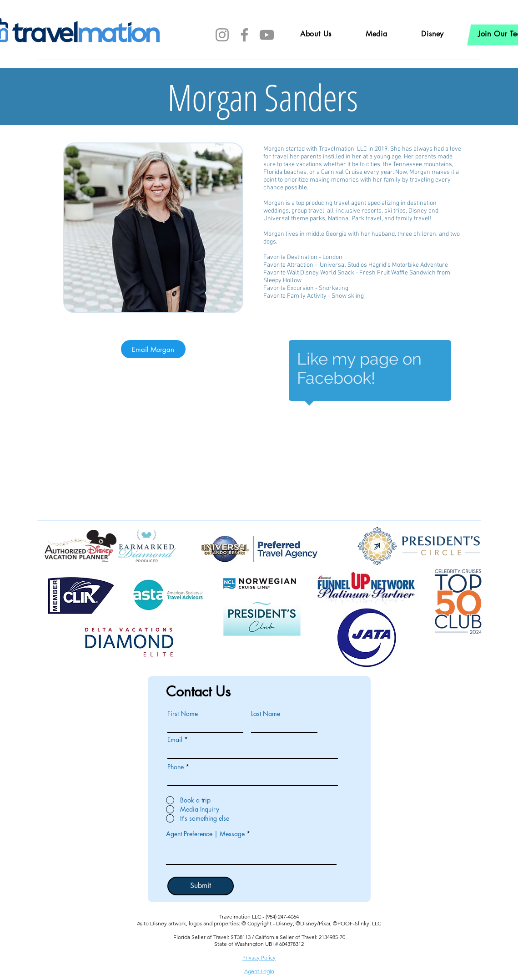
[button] (433, 34)
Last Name (266, 714)
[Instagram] (222, 35)
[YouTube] (267, 35)
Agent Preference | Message (205, 834)
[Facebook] (244, 35)
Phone (176, 767)
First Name (183, 714)
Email (175, 740)
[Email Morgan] (153, 349)
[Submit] (201, 886)
